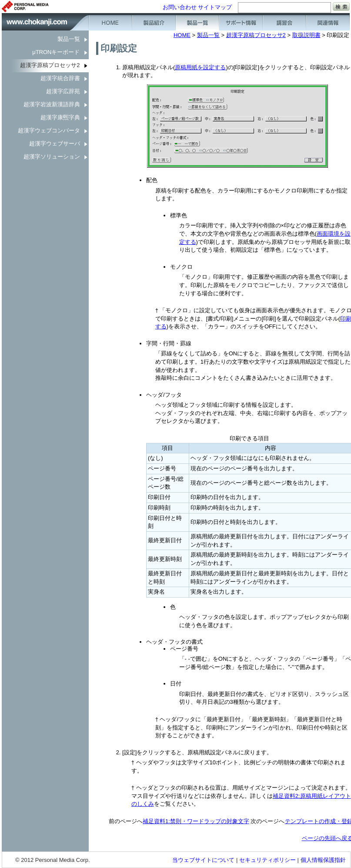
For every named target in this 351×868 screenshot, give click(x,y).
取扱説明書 (306, 35)
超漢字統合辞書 (60, 78)
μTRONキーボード (56, 52)
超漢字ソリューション (52, 157)
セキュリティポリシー (267, 860)
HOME (182, 35)
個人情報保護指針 (323, 860)
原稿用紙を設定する (200, 67)
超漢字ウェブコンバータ (49, 130)
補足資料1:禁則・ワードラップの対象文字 (196, 821)
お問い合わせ (180, 7)
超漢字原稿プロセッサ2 (50, 65)
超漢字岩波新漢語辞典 (52, 104)
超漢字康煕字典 (60, 117)
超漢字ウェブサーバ (55, 144)
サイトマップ (215, 7)
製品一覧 (69, 39)
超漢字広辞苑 (63, 91)
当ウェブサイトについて (203, 860)
